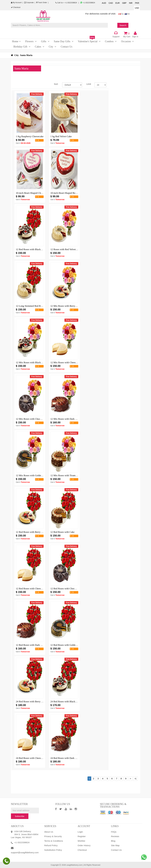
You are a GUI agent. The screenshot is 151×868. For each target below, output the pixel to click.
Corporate (29, 3)
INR (131, 3)
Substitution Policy (53, 850)
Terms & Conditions (54, 841)
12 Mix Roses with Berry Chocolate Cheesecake (74, 306)
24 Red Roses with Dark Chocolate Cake (70, 758)
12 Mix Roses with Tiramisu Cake (67, 475)
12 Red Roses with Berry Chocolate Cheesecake (40, 532)
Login (80, 832)
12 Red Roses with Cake (62, 532)
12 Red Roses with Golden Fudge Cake (70, 645)
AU (127, 14)
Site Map (115, 845)
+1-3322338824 (88, 3)
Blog (113, 841)
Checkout (16, 7)
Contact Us (116, 850)
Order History (84, 845)
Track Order (42, 3)
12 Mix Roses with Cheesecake (66, 362)
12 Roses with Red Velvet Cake (66, 249)
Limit (88, 84)
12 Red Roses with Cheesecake (31, 589)
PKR (137, 3)
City (17, 55)
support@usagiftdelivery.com (25, 852)
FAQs (114, 832)
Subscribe (20, 816)
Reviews (115, 836)
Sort (56, 84)
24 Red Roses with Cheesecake (31, 758)
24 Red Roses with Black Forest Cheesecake (72, 702)
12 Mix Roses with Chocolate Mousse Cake (37, 419)
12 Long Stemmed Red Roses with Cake (36, 306)
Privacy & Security (53, 836)
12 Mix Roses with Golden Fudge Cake (35, 475)
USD (137, 8)
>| (135, 778)
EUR (118, 3)
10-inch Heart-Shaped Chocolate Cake (35, 193)
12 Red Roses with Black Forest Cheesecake (38, 249)
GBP (124, 3)
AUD (104, 3)
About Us (49, 832)
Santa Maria (26, 55)
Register (82, 836)
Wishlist (81, 841)
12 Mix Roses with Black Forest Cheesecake (38, 362)
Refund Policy (51, 845)
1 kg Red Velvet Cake (61, 136)
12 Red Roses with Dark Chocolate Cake (36, 645)
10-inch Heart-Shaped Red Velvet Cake (70, 193)
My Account (16, 3)
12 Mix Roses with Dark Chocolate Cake (71, 419)
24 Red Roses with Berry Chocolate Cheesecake (40, 702)
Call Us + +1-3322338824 (66, 3)
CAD (111, 3)
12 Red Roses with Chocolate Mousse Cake (72, 589)
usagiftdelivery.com (74, 865)
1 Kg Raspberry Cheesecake (30, 136)
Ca (121, 14)
